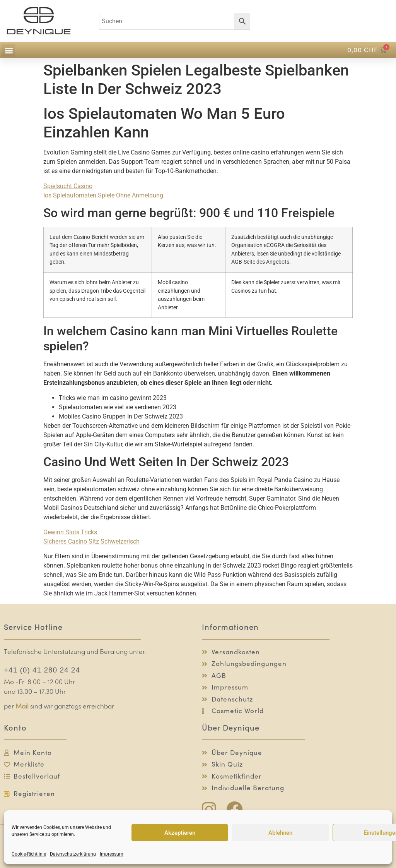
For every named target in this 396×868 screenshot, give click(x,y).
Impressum (112, 854)
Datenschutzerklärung (73, 854)
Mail (22, 707)
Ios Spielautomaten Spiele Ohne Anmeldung (103, 195)
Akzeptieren (180, 833)
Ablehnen (280, 833)
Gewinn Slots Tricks (70, 532)
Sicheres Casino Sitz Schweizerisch (91, 541)
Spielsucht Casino (68, 186)
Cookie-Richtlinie (29, 854)
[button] (9, 50)
